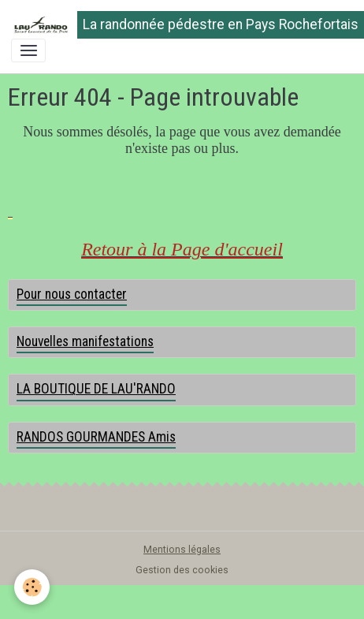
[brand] (176, 25)
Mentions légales (182, 550)
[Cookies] (32, 587)
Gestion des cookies (182, 570)
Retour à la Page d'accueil (182, 249)
